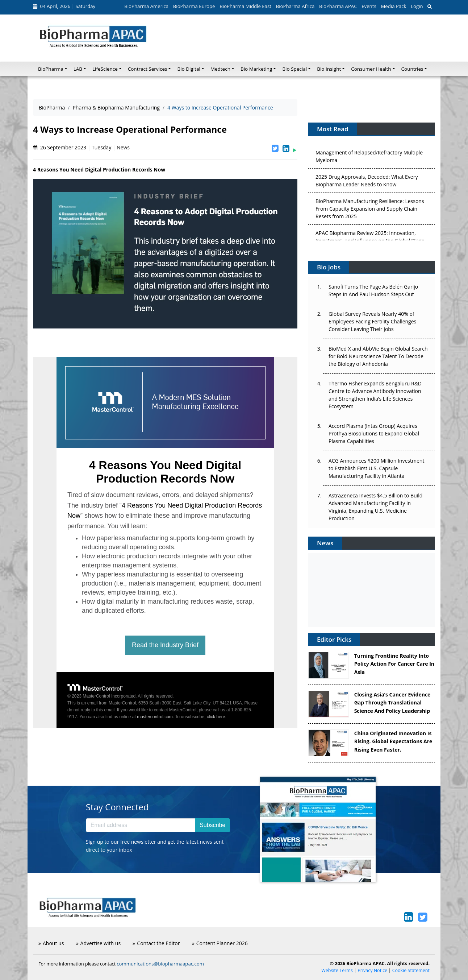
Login (417, 6)
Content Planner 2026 (220, 943)
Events (369, 6)
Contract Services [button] (148, 69)
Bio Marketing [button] (256, 69)
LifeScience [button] (105, 69)
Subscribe (212, 825)
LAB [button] (78, 69)
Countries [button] (412, 69)
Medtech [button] (220, 69)
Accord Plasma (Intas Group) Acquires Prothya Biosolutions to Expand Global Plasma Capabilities (374, 433)
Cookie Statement (411, 970)
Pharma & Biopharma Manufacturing (116, 107)
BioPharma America (146, 6)
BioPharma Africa (295, 6)
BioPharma (52, 107)
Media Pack (393, 6)
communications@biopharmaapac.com (160, 964)
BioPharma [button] (51, 69)
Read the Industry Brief (165, 645)
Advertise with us (99, 943)
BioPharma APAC (338, 6)
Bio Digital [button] (189, 69)
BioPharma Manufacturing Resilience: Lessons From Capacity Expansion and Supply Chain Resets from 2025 (370, 210)
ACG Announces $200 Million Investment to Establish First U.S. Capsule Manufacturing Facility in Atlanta (376, 468)
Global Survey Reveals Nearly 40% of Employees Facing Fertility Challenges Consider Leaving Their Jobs (372, 321)
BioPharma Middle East (245, 6)
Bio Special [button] (294, 69)
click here (216, 717)
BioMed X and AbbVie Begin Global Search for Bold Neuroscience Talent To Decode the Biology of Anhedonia (378, 356)
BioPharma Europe (194, 6)
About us (51, 943)
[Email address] (141, 825)
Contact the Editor (156, 943)
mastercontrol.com (155, 717)
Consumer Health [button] (371, 69)
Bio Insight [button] (329, 69)
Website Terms (337, 970)
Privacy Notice (372, 970)
